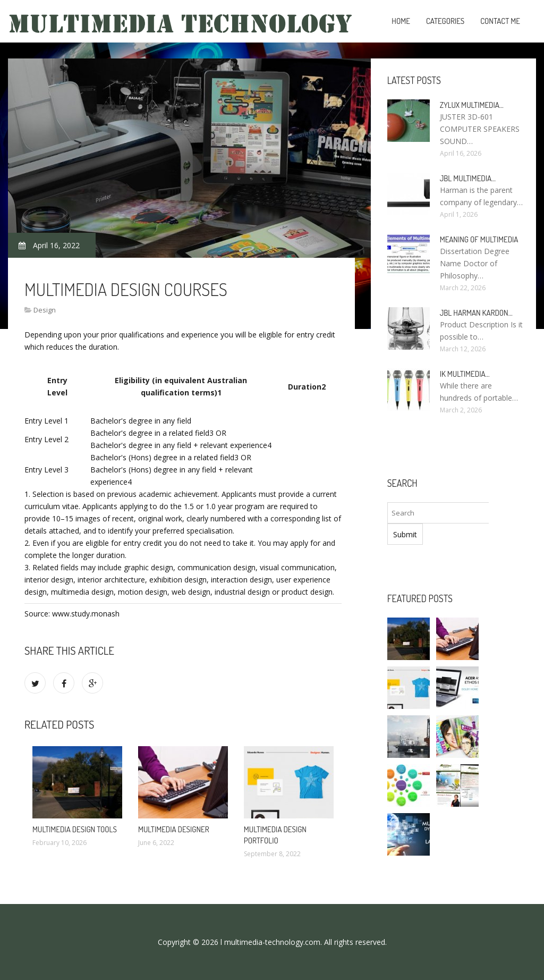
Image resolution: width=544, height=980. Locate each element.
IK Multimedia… (465, 374)
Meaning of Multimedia (479, 239)
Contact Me (500, 21)
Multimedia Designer (174, 829)
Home (401, 21)
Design (45, 310)
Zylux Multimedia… (472, 105)
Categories (445, 21)
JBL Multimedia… (468, 178)
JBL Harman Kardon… (476, 313)
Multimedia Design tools (75, 829)
